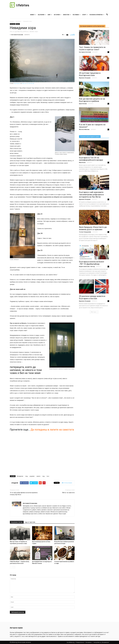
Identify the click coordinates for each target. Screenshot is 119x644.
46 (108, 78)
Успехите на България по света (90, 137)
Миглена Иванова (84, 129)
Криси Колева (83, 104)
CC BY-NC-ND (31, 83)
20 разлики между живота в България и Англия (92, 297)
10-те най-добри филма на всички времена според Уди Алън (24, 494)
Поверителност (80, 642)
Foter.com (24, 83)
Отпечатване (67, 483)
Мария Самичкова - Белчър (87, 266)
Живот (33, 15)
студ (43, 476)
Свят (50, 15)
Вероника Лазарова (85, 78)
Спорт (85, 15)
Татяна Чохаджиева (85, 232)
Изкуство (67, 15)
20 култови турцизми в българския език (90, 74)
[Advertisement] (39, 143)
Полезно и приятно (97, 15)
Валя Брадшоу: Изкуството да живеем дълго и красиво (93, 228)
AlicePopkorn (17, 83)
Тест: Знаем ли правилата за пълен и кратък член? (92, 48)
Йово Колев (82, 162)
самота (38, 476)
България (42, 15)
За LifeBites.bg (71, 642)
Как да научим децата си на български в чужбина (92, 100)
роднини (32, 476)
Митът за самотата (68, 493)
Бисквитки (89, 642)
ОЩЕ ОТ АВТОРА (30, 522)
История (58, 15)
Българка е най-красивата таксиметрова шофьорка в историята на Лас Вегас (91, 195)
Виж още (94, 312)
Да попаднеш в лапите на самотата (52, 430)
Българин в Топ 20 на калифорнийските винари (91, 159)
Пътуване (77, 15)
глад (26, 476)
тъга (48, 476)
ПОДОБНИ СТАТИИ (17, 522)
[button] (107, 15)
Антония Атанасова (17, 35)
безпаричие (20, 476)
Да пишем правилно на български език (92, 26)
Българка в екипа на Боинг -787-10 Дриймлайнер (92, 263)
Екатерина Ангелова (85, 52)
